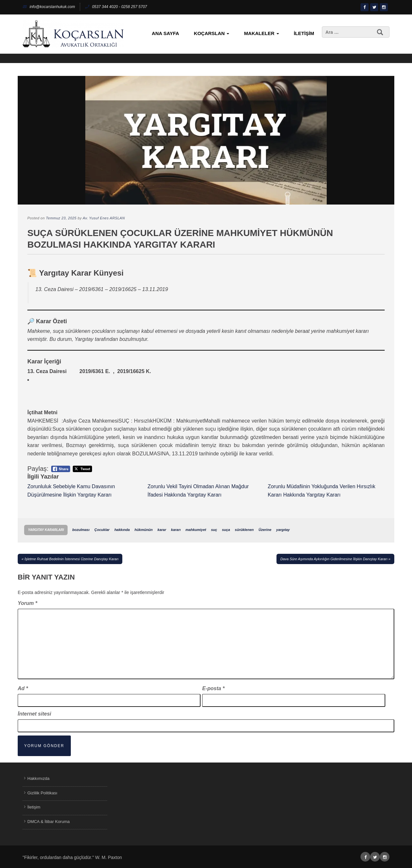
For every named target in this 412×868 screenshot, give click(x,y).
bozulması (81, 530)
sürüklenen (244, 530)
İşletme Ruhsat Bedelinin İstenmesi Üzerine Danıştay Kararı (71, 559)
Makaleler (261, 33)
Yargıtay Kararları (46, 530)
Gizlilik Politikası (42, 793)
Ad (23, 688)
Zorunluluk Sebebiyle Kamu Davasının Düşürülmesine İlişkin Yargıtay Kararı (71, 491)
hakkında (122, 530)
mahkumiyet (196, 530)
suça (226, 530)
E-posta (213, 688)
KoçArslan (211, 33)
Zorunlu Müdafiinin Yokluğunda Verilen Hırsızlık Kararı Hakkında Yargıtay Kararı (322, 491)
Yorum (28, 603)
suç (214, 530)
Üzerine (265, 530)
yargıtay (283, 530)
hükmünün (144, 530)
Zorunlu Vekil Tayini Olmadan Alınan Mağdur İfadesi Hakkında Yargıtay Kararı (198, 491)
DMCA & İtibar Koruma (49, 822)
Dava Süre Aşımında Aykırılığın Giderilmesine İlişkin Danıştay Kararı (334, 559)
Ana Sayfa (166, 33)
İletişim (304, 33)
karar (162, 530)
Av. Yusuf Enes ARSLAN (104, 218)
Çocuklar (102, 530)
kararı (176, 530)
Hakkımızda (38, 778)
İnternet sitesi (34, 714)
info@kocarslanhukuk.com (49, 7)
